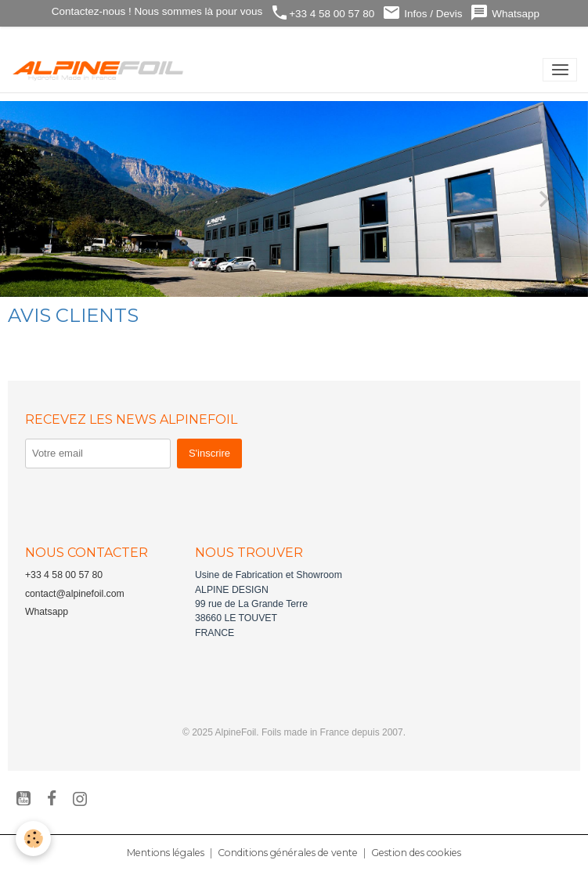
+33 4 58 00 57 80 (322, 13)
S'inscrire (209, 453)
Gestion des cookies (416, 853)
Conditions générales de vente (288, 853)
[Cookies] (33, 838)
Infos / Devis (422, 13)
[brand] (101, 70)
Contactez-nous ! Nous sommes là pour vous (155, 11)
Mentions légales (166, 853)
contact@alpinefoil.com (75, 594)
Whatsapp (505, 13)
